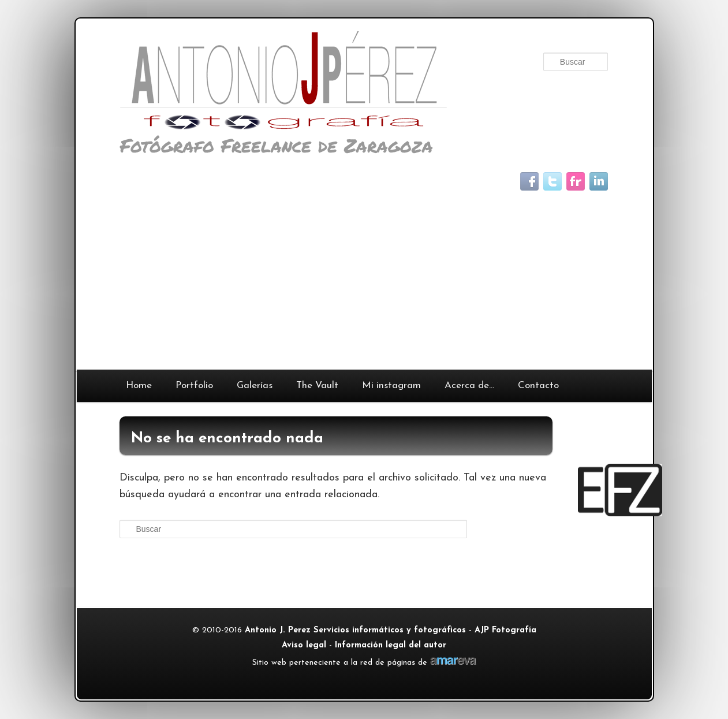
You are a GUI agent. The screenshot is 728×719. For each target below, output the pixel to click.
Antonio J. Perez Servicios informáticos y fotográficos (355, 630)
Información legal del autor (391, 645)
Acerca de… (469, 385)
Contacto (538, 385)
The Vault (317, 385)
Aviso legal (304, 645)
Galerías (255, 385)
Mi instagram (391, 385)
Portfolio (194, 385)
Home (139, 385)
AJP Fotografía (505, 630)
